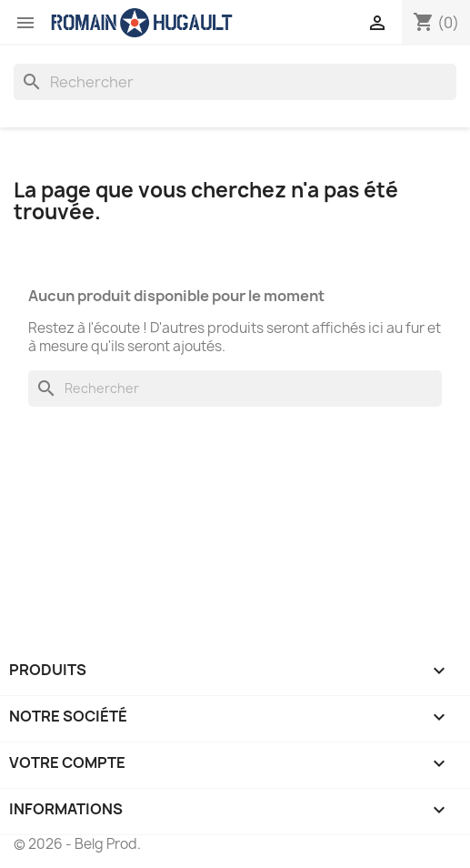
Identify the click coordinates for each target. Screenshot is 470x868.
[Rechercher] (235, 82)
